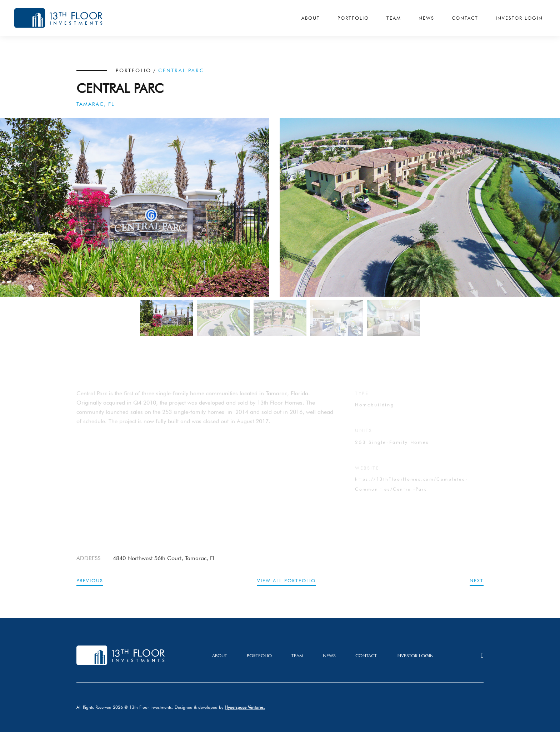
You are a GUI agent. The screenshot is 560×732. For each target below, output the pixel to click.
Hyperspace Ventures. (245, 707)
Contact (465, 18)
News (426, 18)
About (311, 18)
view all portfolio (286, 580)
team (297, 656)
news (329, 656)
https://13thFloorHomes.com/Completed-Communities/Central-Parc (411, 489)
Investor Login (519, 18)
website (367, 473)
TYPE (362, 398)
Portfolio (353, 18)
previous (90, 580)
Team (394, 18)
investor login (415, 656)
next (477, 580)
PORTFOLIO (134, 70)
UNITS (364, 435)
